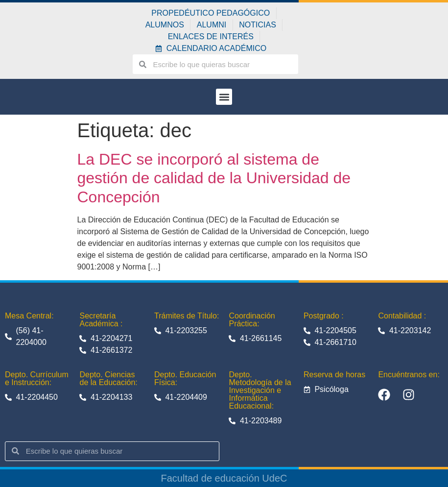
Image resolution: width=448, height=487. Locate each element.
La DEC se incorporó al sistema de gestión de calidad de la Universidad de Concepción (214, 178)
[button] (224, 97)
